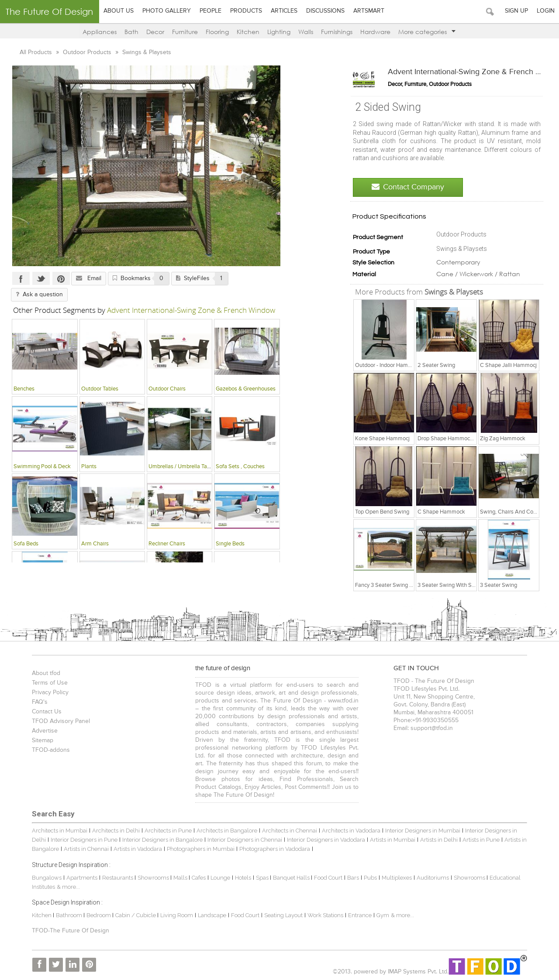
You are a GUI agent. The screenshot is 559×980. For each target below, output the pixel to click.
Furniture (185, 32)
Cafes (199, 878)
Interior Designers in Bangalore (162, 840)
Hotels (243, 878)
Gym (383, 915)
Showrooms (154, 878)
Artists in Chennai (86, 849)
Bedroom (99, 915)
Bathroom (70, 915)
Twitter (41, 278)
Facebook (21, 278)
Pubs (370, 878)
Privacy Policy (50, 692)
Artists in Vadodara (138, 849)
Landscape (212, 915)
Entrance (360, 915)
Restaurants (118, 878)
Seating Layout (283, 915)
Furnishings (337, 32)
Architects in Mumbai (60, 831)
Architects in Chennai (290, 831)
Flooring (217, 32)
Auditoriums (433, 878)
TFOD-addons (51, 750)
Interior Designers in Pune (84, 840)
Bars (353, 878)
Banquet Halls (292, 878)
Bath (131, 32)
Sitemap (43, 740)
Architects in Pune (168, 831)
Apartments (82, 878)
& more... (68, 887)
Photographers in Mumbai (201, 849)
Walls (306, 32)
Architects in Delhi (116, 831)
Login (546, 11)
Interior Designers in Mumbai (423, 831)
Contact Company (408, 187)
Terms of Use (50, 683)
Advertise (45, 731)
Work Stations (325, 915)
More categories (427, 32)
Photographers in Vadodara (275, 849)
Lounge (220, 878)
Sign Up (516, 11)
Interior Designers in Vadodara (326, 840)
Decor (155, 32)
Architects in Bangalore (227, 831)
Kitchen (248, 32)
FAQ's (40, 702)
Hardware (375, 32)
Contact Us (47, 712)
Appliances (100, 32)
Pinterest (61, 278)
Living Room (177, 915)
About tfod (46, 673)
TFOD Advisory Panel (61, 721)
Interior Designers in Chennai (245, 840)
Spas (263, 878)
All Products (37, 52)
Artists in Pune (481, 840)
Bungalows (47, 878)
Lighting (279, 32)
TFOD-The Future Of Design (71, 931)
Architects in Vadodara (351, 831)
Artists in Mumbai (393, 840)
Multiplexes (397, 878)
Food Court (328, 878)
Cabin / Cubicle (136, 915)
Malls (181, 878)
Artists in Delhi (439, 840)
